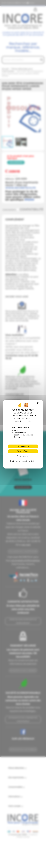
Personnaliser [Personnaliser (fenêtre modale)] (23, 456)
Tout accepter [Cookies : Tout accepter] (23, 446)
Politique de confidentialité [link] (23, 461)
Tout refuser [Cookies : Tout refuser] (23, 451)
